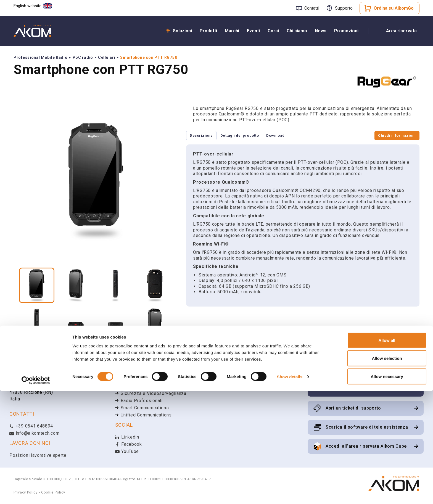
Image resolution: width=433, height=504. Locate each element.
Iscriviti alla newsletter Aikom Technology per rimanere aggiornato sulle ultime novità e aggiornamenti (369, 379)
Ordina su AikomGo (394, 8)
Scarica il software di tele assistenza (367, 427)
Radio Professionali (142, 401)
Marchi (232, 31)
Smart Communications (145, 408)
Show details (290, 490)
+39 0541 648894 (31, 426)
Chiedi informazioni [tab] (394, 136)
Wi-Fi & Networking (141, 379)
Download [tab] (291, 136)
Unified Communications (146, 415)
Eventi (253, 31)
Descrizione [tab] (204, 136)
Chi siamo (297, 31)
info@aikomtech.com (34, 433)
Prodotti (208, 31)
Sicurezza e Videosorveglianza (154, 393)
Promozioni (346, 31)
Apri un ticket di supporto (353, 408)
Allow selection (387, 471)
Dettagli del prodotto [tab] (249, 136)
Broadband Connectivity (146, 386)
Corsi (273, 31)
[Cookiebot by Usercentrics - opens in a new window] (36, 493)
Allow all (387, 453)
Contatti (312, 8)
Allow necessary (387, 489)
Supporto (344, 8)
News (321, 31)
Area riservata (401, 31)
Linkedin (127, 437)
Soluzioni (182, 31)
